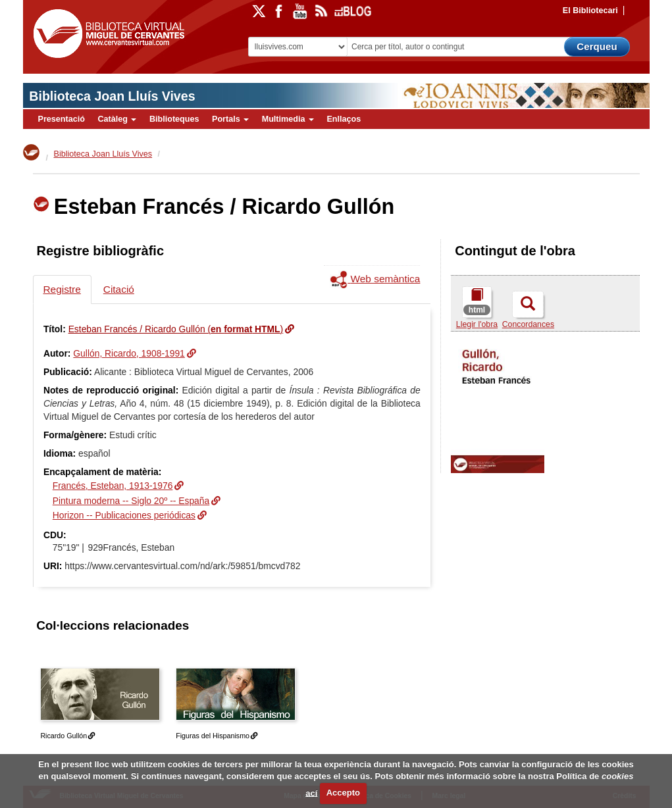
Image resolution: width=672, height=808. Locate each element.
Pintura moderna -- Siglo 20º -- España (131, 501)
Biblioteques (174, 119)
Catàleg (117, 119)
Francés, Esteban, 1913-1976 (113, 486)
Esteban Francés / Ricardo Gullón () (176, 329)
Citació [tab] (119, 289)
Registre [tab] (62, 289)
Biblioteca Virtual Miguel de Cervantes (109, 36)
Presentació (62, 119)
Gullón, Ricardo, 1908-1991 (129, 353)
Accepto (343, 793)
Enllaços (344, 119)
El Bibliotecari (590, 11)
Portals (230, 119)
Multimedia (288, 119)
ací (311, 793)
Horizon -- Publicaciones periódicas (124, 515)
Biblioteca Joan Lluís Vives (112, 96)
